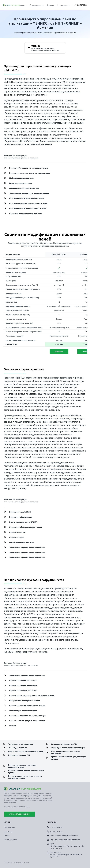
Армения (65, 5)
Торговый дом (9, 827)
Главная (17, 33)
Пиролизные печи (36, 33)
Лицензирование (37, 5)
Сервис (23, 5)
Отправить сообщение (19, 814)
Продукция (25, 33)
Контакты (50, 5)
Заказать (59, 351)
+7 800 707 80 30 (81, 5)
